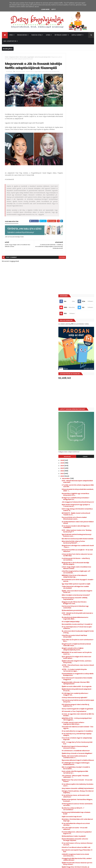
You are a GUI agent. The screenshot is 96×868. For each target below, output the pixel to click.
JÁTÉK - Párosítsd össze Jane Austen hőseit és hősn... (80, 461)
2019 (69, 718)
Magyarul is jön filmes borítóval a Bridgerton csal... (81, 394)
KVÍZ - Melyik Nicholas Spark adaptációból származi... (79, 265)
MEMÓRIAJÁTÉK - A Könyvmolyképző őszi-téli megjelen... (79, 519)
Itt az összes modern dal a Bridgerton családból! (79, 313)
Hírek (11, 35)
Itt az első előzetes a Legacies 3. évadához (81, 533)
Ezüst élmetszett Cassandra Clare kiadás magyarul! (79, 473)
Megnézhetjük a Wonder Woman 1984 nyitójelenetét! (81, 478)
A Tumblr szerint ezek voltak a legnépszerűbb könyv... (80, 525)
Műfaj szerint (77, 35)
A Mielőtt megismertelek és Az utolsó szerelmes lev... (80, 668)
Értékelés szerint (61, 35)
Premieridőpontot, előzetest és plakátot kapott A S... (80, 644)
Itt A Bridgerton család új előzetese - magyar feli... (79, 490)
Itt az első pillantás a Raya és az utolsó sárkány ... (80, 635)
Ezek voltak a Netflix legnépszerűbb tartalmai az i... (81, 581)
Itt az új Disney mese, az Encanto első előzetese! (81, 607)
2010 (69, 742)
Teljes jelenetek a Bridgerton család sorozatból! (80, 377)
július (71, 699)
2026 (70, 244)
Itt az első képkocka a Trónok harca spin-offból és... (80, 421)
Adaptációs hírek (14, 57)
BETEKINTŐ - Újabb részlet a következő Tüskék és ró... (79, 301)
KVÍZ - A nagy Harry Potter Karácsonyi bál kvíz (79, 546)
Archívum (73, 240)
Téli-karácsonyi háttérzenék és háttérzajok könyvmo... (81, 499)
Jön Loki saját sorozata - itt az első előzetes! (80, 639)
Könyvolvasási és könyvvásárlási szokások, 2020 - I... (81, 273)
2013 (69, 734)
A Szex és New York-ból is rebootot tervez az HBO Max (80, 343)
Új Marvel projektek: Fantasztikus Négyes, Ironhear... (81, 611)
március (72, 710)
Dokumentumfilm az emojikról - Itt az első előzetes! (81, 339)
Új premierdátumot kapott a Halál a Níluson (81, 569)
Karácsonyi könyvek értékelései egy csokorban (81, 398)
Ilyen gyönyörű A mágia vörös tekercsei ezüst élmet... (80, 452)
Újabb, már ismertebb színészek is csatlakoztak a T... (81, 564)
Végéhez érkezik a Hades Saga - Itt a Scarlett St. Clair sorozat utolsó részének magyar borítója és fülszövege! (79, 815)
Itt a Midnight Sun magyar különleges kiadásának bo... (80, 573)
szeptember (74, 694)
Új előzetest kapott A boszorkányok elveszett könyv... (79, 551)
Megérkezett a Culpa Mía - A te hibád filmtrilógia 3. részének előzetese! (84, 806)
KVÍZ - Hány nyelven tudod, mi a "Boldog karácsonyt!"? (81, 318)
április (72, 707)
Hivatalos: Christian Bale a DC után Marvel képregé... (80, 631)
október (72, 691)
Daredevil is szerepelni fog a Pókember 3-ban (79, 663)
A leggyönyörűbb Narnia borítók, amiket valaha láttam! (81, 672)
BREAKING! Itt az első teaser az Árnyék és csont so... (80, 448)
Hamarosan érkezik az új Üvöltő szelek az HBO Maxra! (83, 797)
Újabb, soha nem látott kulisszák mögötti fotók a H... (81, 381)
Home (7, 57)
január (72, 715)
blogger (59, 260)
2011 (69, 739)
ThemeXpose (13, 865)
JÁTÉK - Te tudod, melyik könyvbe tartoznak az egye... (81, 465)
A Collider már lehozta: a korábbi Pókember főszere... (81, 685)
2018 (69, 721)
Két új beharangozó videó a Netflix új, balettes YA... (79, 503)
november (73, 689)
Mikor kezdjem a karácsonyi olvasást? (79, 386)
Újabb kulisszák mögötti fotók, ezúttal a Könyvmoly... (80, 456)
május (72, 704)
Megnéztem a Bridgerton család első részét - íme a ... (81, 335)
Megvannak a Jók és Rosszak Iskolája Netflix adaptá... (80, 352)
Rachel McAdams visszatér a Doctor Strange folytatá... (79, 651)
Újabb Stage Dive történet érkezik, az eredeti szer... (79, 680)
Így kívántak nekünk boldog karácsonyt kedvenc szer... (80, 322)
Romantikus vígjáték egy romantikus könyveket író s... (80, 278)
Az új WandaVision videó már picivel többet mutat (80, 309)
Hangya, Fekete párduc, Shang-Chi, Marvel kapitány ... (81, 603)
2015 (69, 729)
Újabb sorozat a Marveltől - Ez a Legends (80, 482)
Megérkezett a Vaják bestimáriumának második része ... (80, 439)
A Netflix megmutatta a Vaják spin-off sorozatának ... (80, 360)
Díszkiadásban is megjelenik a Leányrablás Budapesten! (80, 469)
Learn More (45, 9)
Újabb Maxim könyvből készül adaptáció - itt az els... (80, 486)
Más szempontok (10, 41)
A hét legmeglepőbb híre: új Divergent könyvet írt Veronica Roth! (83, 782)
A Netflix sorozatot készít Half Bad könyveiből (81, 429)
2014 (69, 732)
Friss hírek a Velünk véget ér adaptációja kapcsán (79, 542)
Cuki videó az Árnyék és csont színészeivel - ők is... (80, 434)
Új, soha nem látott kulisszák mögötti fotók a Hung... (79, 425)
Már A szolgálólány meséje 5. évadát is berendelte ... (79, 577)
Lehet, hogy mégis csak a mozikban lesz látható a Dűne (81, 356)
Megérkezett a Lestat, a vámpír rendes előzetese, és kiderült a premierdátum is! (83, 790)
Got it (54, 9)
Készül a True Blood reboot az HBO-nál (80, 659)
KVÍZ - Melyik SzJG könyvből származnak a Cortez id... (79, 405)
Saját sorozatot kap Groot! (79, 627)
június (72, 702)
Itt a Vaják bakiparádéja (78, 413)
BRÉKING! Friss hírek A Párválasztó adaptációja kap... (81, 364)
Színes (48, 35)
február (72, 712)
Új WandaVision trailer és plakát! (81, 647)
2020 (70, 259)
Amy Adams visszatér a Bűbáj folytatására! (80, 598)
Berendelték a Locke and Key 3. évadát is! (80, 417)
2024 (70, 249)
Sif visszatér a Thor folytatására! (81, 511)
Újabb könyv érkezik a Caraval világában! (80, 560)
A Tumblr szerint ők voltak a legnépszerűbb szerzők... (79, 269)
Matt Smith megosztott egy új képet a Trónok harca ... (80, 292)
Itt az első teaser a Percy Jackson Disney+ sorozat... (81, 655)
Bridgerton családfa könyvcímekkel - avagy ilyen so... (80, 283)
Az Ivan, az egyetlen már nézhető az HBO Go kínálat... (81, 514)
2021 (69, 257)
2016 (69, 726)
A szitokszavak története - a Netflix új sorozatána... (79, 347)
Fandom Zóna (36, 35)
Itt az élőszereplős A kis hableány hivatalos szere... (81, 594)
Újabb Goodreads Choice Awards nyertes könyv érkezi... (81, 676)
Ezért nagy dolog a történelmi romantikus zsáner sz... (80, 296)
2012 (69, 737)
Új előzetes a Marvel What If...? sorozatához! (80, 620)
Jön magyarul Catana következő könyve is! (81, 288)
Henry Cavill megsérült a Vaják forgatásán (80, 507)
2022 (70, 254)
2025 (70, 246)
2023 (70, 252)
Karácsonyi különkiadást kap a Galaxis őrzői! (80, 624)
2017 (69, 724)
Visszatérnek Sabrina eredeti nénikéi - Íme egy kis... (80, 529)
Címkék (87, 240)
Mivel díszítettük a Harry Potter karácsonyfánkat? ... (81, 330)
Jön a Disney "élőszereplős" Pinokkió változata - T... (79, 586)
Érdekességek (22, 35)
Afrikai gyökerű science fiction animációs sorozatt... (80, 615)
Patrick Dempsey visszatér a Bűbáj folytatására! (79, 390)
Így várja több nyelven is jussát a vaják (81, 373)
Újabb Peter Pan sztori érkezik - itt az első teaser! (81, 590)
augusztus (73, 697)
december (73, 262)
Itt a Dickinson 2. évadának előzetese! (79, 556)
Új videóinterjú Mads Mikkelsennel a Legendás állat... (81, 410)
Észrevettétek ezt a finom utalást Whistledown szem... (81, 305)
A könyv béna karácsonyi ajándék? (78, 495)
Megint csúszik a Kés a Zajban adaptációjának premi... (80, 444)
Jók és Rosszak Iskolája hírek (43, 57)
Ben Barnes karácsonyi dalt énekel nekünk (79, 326)
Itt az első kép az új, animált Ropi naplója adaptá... (81, 537)
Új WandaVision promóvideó (79, 402)
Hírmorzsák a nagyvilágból (27, 57)
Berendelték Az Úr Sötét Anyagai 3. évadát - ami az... (81, 369)
